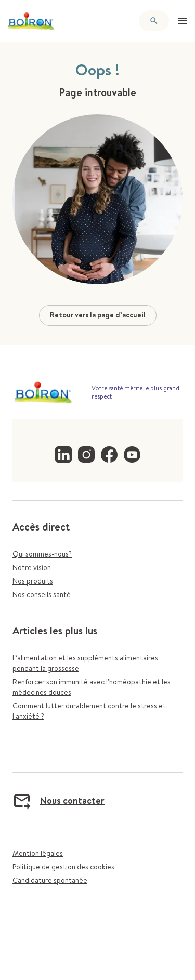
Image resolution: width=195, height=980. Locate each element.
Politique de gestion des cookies (63, 867)
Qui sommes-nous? (42, 554)
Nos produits (33, 581)
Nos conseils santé (42, 594)
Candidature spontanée (50, 880)
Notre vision (32, 567)
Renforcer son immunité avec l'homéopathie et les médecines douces (92, 687)
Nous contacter (58, 801)
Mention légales (38, 853)
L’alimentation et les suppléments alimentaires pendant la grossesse (85, 663)
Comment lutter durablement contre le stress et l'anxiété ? (89, 711)
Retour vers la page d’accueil (98, 315)
